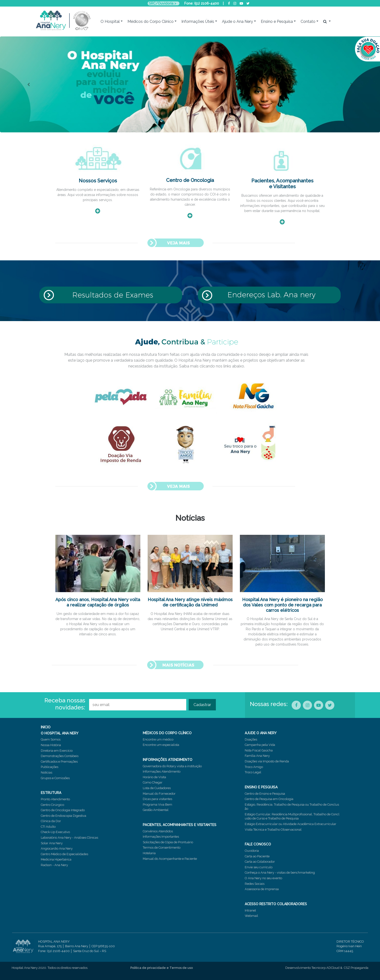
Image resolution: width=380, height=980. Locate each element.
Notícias (46, 772)
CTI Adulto (48, 827)
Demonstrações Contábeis (60, 756)
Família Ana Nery (257, 756)
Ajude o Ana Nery (237, 21)
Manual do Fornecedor (159, 794)
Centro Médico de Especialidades (64, 854)
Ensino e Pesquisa (277, 21)
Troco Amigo (254, 767)
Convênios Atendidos (158, 831)
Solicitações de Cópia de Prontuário (168, 842)
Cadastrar (202, 705)
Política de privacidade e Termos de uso (162, 968)
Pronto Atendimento (55, 799)
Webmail (251, 916)
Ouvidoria (252, 851)
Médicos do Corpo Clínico (151, 21)
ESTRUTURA (51, 793)
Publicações (50, 767)
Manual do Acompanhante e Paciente (170, 859)
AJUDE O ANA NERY (261, 733)
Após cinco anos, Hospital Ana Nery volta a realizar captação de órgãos (98, 602)
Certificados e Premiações (59, 762)
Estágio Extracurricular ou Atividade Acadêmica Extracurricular (291, 824)
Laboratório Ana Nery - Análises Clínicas (69, 838)
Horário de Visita (154, 777)
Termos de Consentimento (162, 848)
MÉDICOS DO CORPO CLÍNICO (167, 733)
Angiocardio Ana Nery (57, 848)
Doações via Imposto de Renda (267, 761)
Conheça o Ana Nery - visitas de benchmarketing (280, 873)
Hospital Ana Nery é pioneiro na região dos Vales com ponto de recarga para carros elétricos (282, 605)
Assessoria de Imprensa (262, 889)
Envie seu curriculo (259, 867)
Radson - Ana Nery (54, 865)
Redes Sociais (255, 884)
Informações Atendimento (162, 771)
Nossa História (51, 745)
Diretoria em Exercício (57, 751)
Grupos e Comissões (55, 778)
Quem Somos (51, 739)
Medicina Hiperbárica (56, 859)
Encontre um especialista (161, 745)
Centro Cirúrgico (52, 805)
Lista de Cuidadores (157, 788)
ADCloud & (334, 968)
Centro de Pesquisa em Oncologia (269, 799)
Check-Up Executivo (55, 832)
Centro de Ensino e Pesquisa (265, 794)
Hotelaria (149, 853)
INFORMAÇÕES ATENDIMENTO (168, 760)
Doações (251, 739)
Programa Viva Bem (157, 805)
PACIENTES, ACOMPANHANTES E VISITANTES (180, 825)
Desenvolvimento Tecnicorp (305, 968)
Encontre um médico (158, 739)
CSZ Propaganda (356, 968)
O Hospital (110, 21)
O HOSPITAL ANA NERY (60, 733)
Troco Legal (253, 772)
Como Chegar (153, 782)
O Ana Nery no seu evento (263, 878)
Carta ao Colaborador (260, 862)
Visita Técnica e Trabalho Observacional (273, 830)
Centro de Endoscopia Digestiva (63, 816)
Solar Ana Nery (52, 843)
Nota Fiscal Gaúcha (259, 750)
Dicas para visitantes (157, 799)
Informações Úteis (198, 21)
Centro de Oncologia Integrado (63, 810)
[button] (29, 84)
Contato (308, 21)
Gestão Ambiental (156, 810)
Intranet (250, 910)
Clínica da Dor (51, 821)
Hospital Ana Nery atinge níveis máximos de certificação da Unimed (190, 602)
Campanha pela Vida (260, 745)
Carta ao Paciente (257, 856)
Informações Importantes (161, 837)
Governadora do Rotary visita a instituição (172, 766)
